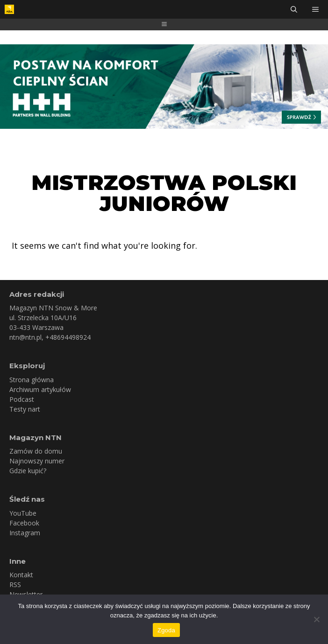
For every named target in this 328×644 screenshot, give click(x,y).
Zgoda (166, 630)
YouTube (23, 513)
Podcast (22, 399)
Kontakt (21, 575)
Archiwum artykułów (40, 389)
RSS (15, 584)
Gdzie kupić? (28, 471)
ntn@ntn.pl (25, 337)
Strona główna (32, 380)
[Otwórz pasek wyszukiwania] (294, 9)
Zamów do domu (36, 451)
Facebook (24, 523)
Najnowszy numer (37, 461)
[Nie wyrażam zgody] (316, 619)
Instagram (25, 533)
